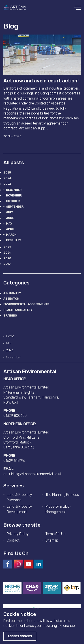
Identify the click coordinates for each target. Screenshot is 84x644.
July (10, 212)
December (14, 190)
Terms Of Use (56, 534)
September (15, 207)
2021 (7, 253)
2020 (7, 258)
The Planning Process (62, 495)
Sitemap (52, 540)
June (10, 218)
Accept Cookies (20, 636)
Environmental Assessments (26, 304)
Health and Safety (18, 310)
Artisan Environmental (15, 8)
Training (10, 316)
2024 (7, 178)
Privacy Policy (18, 534)
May (9, 224)
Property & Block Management (58, 509)
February (14, 240)
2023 (7, 184)
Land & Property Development (19, 509)
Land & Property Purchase (19, 497)
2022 (7, 247)
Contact (13, 540)
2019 (7, 264)
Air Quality (12, 293)
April (10, 229)
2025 (7, 173)
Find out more (14, 621)
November (14, 195)
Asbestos (11, 299)
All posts (14, 163)
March (11, 235)
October (13, 201)
